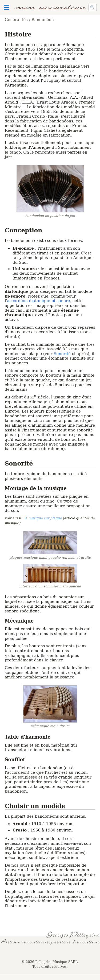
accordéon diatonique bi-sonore (38, 301)
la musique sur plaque (43, 518)
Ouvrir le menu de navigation (6, 7)
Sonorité (62, 354)
